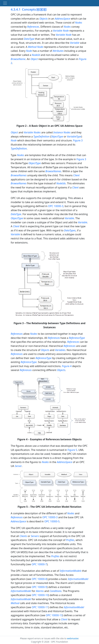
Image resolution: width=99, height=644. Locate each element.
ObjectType (57, 137)
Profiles (70, 540)
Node (66, 31)
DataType (29, 39)
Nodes (79, 23)
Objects (44, 19)
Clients (23, 536)
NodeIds (61, 183)
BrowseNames (53, 171)
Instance (58, 132)
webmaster (73, 638)
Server (18, 466)
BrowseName (18, 59)
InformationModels (71, 571)
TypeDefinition (41, 137)
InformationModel (78, 579)
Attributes (58, 51)
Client (76, 175)
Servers (35, 536)
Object (34, 59)
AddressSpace (63, 19)
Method (32, 47)
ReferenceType (77, 338)
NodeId (36, 55)
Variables (60, 350)
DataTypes (70, 230)
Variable (58, 31)
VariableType (74, 137)
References (33, 27)
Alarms (40, 591)
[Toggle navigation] (5, 3)
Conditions (55, 591)
